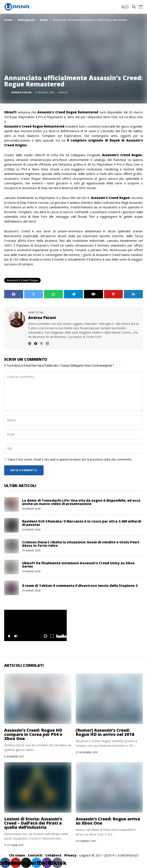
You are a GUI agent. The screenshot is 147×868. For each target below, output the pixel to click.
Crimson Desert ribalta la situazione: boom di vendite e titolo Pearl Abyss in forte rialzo (81, 544)
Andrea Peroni (21, 93)
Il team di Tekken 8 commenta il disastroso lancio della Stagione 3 (80, 586)
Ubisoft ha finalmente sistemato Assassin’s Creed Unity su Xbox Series (78, 565)
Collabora (53, 855)
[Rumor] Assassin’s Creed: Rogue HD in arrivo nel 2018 (105, 732)
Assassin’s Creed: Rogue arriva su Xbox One (108, 821)
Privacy (70, 855)
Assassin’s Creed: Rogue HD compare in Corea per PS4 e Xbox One (33, 734)
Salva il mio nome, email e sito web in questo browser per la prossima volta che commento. (70, 460)
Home (8, 20)
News (44, 20)
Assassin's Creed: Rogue (22, 280)
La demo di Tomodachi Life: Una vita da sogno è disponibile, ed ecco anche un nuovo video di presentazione (81, 502)
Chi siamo (17, 855)
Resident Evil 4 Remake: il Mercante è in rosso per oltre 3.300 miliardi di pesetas (82, 523)
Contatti (35, 855)
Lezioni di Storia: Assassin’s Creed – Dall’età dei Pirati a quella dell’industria (33, 823)
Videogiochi (26, 20)
